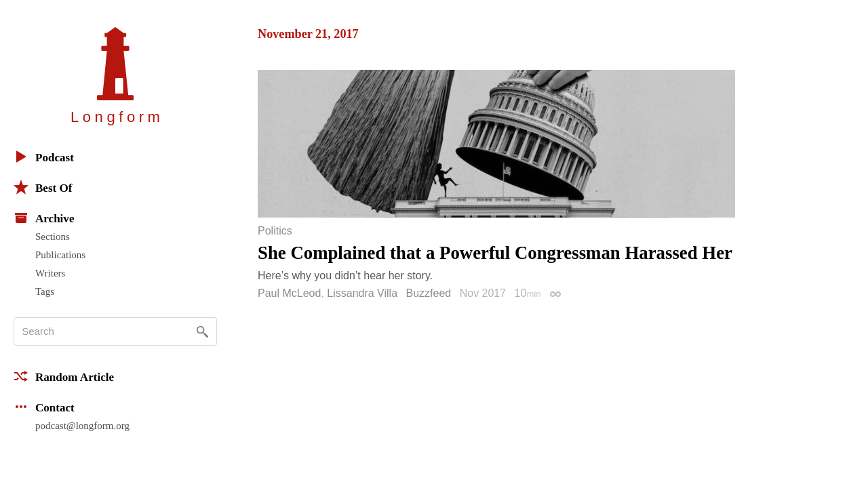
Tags (45, 291)
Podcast (44, 157)
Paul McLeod (289, 293)
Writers (50, 273)
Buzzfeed (429, 293)
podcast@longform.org (82, 426)
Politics (275, 231)
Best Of (43, 187)
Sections (53, 237)
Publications (60, 255)
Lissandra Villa (362, 293)
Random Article (64, 376)
